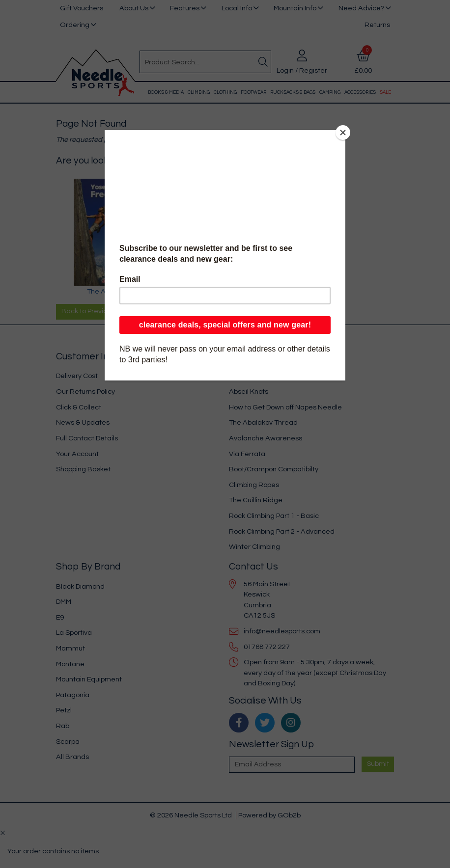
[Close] (343, 133)
